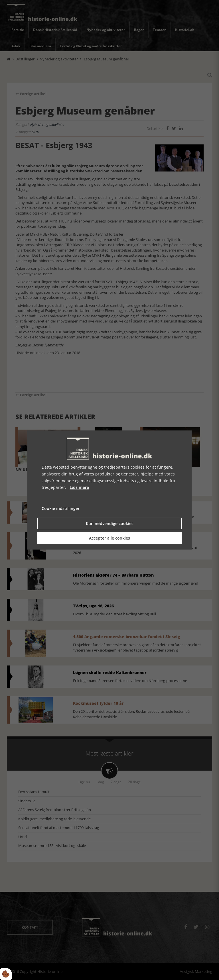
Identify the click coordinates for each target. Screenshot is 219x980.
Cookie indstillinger (61, 508)
